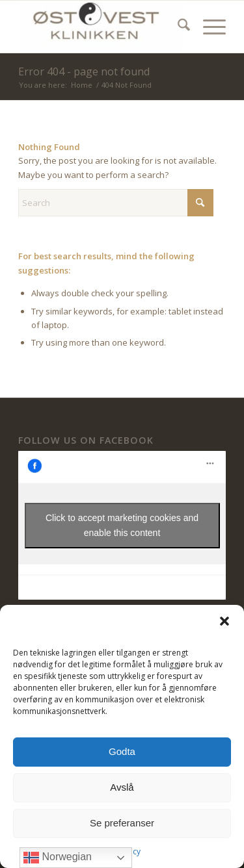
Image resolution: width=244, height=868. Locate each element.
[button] (224, 621)
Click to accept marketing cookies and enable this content (122, 525)
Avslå (122, 787)
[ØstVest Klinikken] (101, 27)
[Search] (177, 27)
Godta (122, 751)
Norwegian (58, 858)
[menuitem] (177, 27)
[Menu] (208, 27)
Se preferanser (122, 823)
